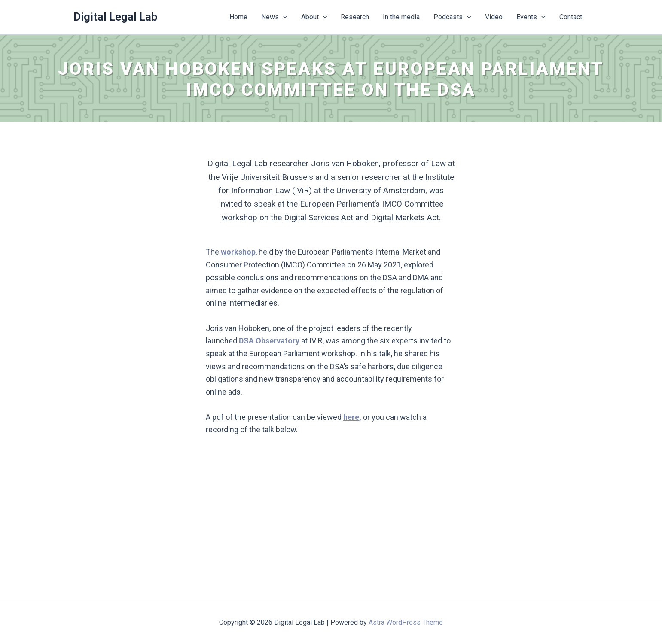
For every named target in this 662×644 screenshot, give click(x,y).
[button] (283, 17)
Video (494, 17)
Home (238, 17)
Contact (571, 17)
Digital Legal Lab (115, 17)
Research (355, 17)
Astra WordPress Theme (406, 622)
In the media (401, 17)
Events (531, 17)
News (274, 17)
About (314, 17)
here (351, 417)
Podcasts (452, 17)
